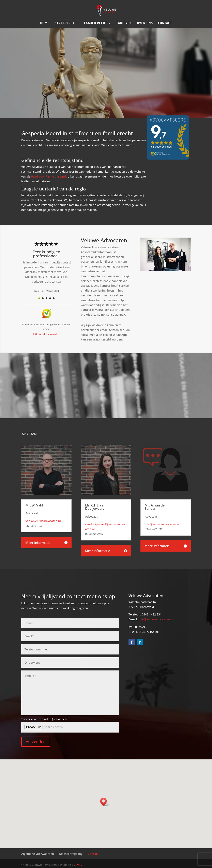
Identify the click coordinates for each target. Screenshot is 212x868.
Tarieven (124, 23)
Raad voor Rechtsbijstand (49, 176)
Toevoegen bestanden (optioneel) (44, 719)
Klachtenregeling (71, 854)
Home (45, 23)
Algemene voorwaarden (38, 854)
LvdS (79, 865)
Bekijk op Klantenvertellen (46, 334)
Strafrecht (65, 23)
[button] (105, 802)
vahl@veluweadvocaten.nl (43, 521)
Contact (165, 23)
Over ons (145, 23)
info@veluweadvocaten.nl (162, 524)
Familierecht (95, 23)
